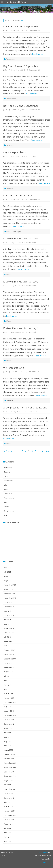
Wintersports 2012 (14, 368)
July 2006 (7, 828)
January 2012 (9, 654)
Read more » (38, 54)
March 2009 (8, 750)
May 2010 (8, 707)
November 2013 (10, 628)
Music (9, 231)
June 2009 (8, 737)
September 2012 (10, 641)
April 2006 (8, 841)
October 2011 (9, 663)
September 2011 (10, 667)
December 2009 (10, 715)
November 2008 (10, 767)
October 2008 (9, 772)
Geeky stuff (8, 481)
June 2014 (8, 624)
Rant (6, 502)
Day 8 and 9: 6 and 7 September (21, 26)
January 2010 (9, 711)
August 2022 (9, 580)
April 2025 (8, 568)
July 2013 (7, 637)
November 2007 (10, 789)
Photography (9, 498)
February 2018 (9, 594)
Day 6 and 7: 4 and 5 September (21, 66)
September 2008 (10, 776)
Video (6, 515)
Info (5, 485)
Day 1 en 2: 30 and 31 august (19, 196)
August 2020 (9, 589)
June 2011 (8, 681)
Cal (22, 21)
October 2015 (9, 602)
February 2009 (9, 754)
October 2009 (9, 720)
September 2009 (10, 724)
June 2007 (8, 802)
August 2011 (9, 672)
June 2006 (8, 833)
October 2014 (9, 615)
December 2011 (10, 659)
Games (7, 476)
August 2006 (9, 824)
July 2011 (7, 676)
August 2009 (9, 728)
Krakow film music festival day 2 (21, 282)
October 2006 (9, 820)
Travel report (11, 59)
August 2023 (9, 576)
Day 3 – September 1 (15, 152)
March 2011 (8, 693)
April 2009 (8, 746)
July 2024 (7, 572)
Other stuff (8, 494)
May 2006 (8, 837)
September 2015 (10, 607)
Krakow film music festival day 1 (21, 328)
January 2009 (9, 759)
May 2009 (8, 741)
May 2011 (8, 685)
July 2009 (7, 733)
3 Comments (34, 156)
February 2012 (9, 650)
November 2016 (10, 598)
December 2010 (10, 702)
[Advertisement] (18, 541)
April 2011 (8, 689)
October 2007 (9, 794)
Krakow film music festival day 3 (21, 239)
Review (7, 507)
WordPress (46, 862)
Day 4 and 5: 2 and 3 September (21, 106)
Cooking (7, 472)
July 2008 (7, 785)
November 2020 (10, 585)
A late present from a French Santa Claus (26, 408)
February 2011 (9, 698)
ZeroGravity (43, 852)
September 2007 (10, 798)
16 (42, 451)
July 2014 (7, 620)
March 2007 (8, 806)
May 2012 (8, 646)
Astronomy (8, 468)
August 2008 (9, 780)
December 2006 (10, 815)
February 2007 (9, 811)
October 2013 (9, 633)
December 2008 (10, 763)
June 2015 (8, 611)
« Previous (9, 451)
